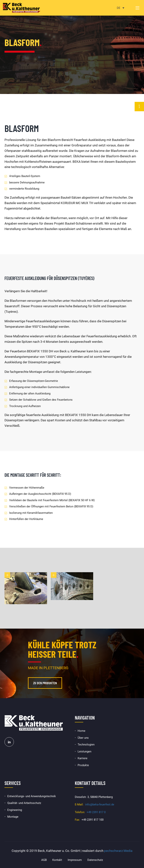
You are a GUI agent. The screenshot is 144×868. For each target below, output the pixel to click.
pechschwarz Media (118, 851)
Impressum (75, 860)
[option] (72, 47)
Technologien (86, 745)
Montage (13, 817)
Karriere (82, 758)
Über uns (83, 738)
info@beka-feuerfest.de (100, 804)
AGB (44, 860)
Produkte (83, 765)
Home (81, 731)
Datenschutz (95, 860)
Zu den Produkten (45, 683)
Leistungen (84, 751)
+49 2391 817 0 (96, 812)
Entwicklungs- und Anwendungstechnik (32, 796)
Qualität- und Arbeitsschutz (24, 803)
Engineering (15, 810)
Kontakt (57, 860)
